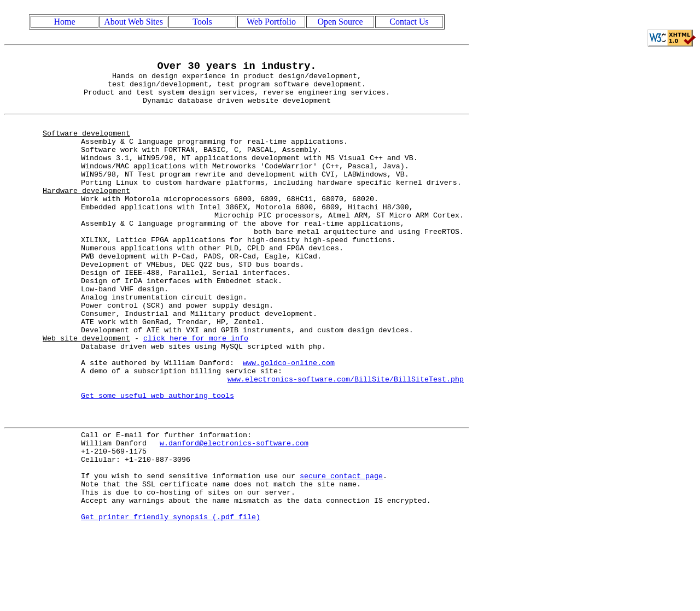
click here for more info (196, 389)
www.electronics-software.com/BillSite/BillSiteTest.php (346, 438)
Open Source (340, 22)
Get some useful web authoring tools (157, 457)
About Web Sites (133, 22)
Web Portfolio (271, 22)
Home (64, 22)
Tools (202, 22)
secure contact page (341, 553)
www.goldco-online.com (289, 418)
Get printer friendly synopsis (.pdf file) (171, 602)
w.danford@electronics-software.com (234, 513)
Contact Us (409, 22)
